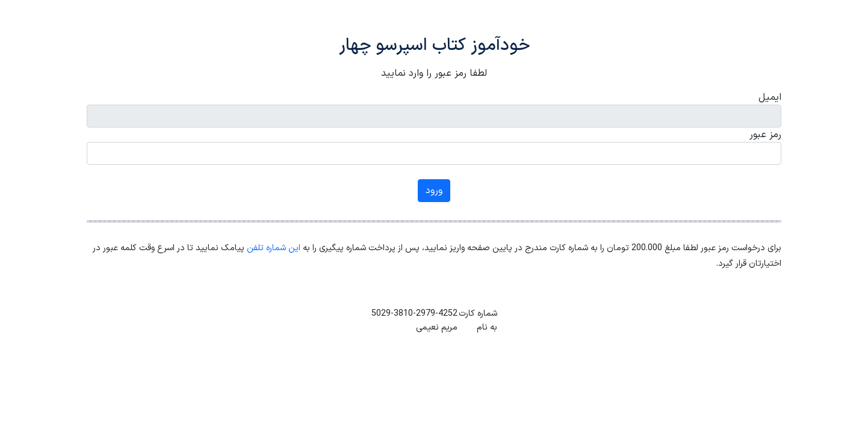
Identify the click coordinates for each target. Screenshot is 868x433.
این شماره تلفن (274, 248)
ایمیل (770, 97)
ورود (434, 191)
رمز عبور (765, 135)
